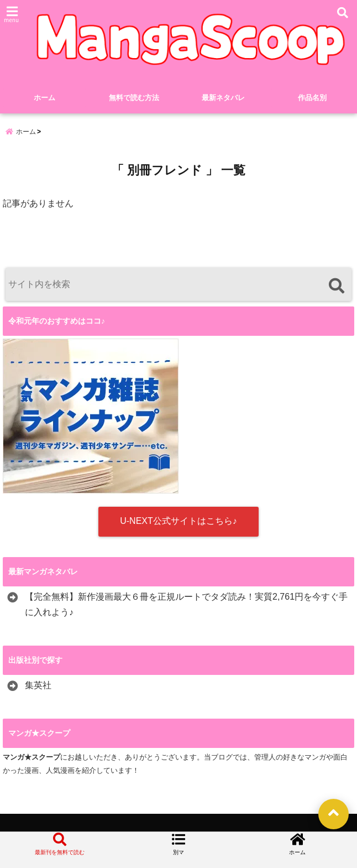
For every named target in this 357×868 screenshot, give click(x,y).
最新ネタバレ (223, 98)
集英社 (38, 685)
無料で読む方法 (134, 98)
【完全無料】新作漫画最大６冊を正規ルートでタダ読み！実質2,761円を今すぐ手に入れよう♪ (186, 605)
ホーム (44, 98)
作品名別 (312, 98)
